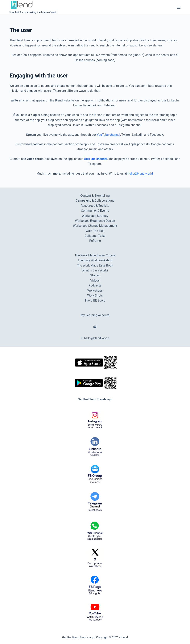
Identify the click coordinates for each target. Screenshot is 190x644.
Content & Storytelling (95, 196)
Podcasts (95, 285)
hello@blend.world (141, 174)
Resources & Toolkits (95, 206)
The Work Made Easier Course (95, 255)
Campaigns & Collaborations (95, 201)
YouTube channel (108, 135)
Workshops (95, 291)
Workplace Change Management (95, 226)
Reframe (95, 241)
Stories (95, 275)
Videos (95, 281)
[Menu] (179, 7)
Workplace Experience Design (95, 221)
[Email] (95, 327)
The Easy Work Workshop (95, 260)
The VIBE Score (95, 300)
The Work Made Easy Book (95, 265)
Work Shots (95, 296)
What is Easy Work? (95, 270)
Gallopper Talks (95, 236)
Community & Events (95, 211)
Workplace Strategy (95, 216)
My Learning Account (95, 315)
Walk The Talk (95, 231)
